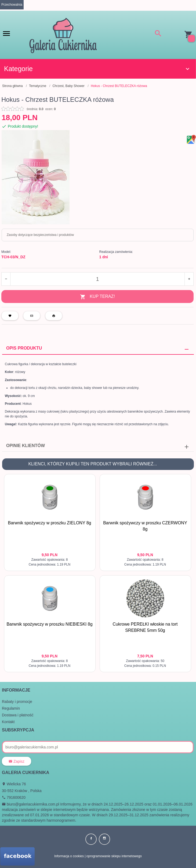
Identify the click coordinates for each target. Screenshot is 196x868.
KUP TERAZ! (97, 297)
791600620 (14, 797)
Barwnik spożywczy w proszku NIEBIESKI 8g (49, 624)
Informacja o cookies (69, 856)
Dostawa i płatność (18, 715)
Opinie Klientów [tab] (26, 446)
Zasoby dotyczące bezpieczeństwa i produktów (40, 235)
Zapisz (17, 761)
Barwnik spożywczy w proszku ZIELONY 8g (49, 523)
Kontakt (8, 722)
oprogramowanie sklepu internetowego (114, 856)
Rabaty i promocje (17, 702)
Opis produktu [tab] (24, 348)
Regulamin (11, 708)
